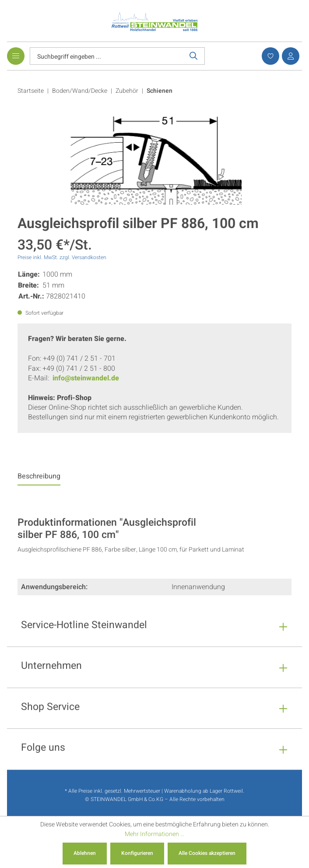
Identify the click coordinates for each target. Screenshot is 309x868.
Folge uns (43, 749)
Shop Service (50, 708)
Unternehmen (51, 667)
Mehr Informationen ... (154, 834)
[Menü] (16, 56)
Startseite (31, 91)
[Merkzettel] (269, 56)
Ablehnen (85, 853)
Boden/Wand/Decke (80, 91)
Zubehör (127, 91)
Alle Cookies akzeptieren (207, 853)
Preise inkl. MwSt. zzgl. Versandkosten (62, 257)
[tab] (39, 478)
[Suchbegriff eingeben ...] (106, 56)
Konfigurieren (137, 853)
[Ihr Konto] (289, 56)
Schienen (160, 91)
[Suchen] (194, 56)
